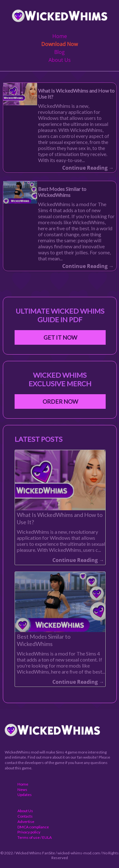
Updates (25, 795)
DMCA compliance (33, 827)
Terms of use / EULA (35, 837)
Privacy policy (29, 832)
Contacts (25, 816)
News (22, 790)
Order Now (60, 401)
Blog (60, 52)
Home (60, 36)
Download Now (60, 44)
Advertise (26, 822)
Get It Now (60, 337)
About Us (60, 60)
